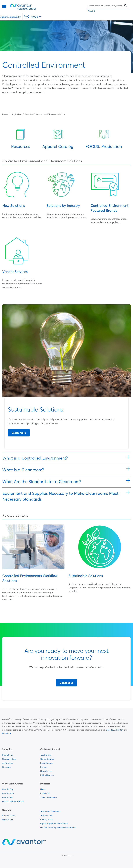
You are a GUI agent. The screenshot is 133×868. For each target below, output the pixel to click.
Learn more (19, 433)
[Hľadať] (105, 6)
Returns (44, 767)
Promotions (7, 755)
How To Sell (8, 797)
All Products (8, 763)
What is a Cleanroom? (23, 470)
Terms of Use (46, 815)
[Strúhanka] (33, 114)
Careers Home (9, 816)
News (43, 789)
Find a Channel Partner (13, 801)
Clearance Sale (9, 759)
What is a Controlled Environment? (35, 458)
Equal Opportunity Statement (54, 823)
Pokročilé (91, 11)
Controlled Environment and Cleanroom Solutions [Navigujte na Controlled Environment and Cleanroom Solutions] (45, 114)
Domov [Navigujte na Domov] (5, 114)
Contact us (66, 683)
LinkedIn (110, 730)
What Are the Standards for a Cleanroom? (42, 482)
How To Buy (8, 789)
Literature (7, 767)
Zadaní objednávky (10, 17)
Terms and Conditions (50, 811)
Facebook (7, 733)
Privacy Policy (47, 819)
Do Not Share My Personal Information (58, 828)
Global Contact (47, 759)
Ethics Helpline (47, 775)
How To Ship (8, 793)
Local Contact (47, 763)
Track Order (46, 755)
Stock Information (48, 797)
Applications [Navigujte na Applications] (17, 114)
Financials (45, 793)
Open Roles (8, 820)
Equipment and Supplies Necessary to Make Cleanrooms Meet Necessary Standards (60, 496)
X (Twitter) (119, 730)
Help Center (46, 771)
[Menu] (4, 7)
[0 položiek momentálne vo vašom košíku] (32, 17)
